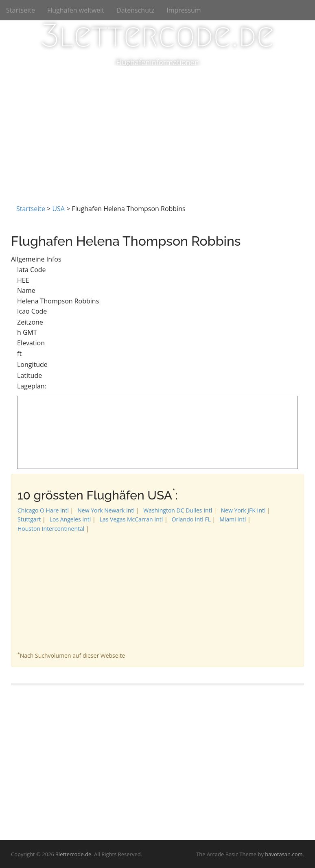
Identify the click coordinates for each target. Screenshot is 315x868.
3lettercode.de (157, 35)
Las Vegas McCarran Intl (131, 519)
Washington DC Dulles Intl (178, 510)
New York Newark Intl (106, 510)
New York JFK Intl (243, 510)
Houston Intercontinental (51, 529)
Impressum (184, 10)
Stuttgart (29, 519)
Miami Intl (233, 519)
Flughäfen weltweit (76, 10)
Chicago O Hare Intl (43, 510)
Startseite (21, 10)
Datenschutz (135, 10)
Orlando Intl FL (191, 519)
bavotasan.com (284, 854)
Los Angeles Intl (70, 519)
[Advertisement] (157, 127)
